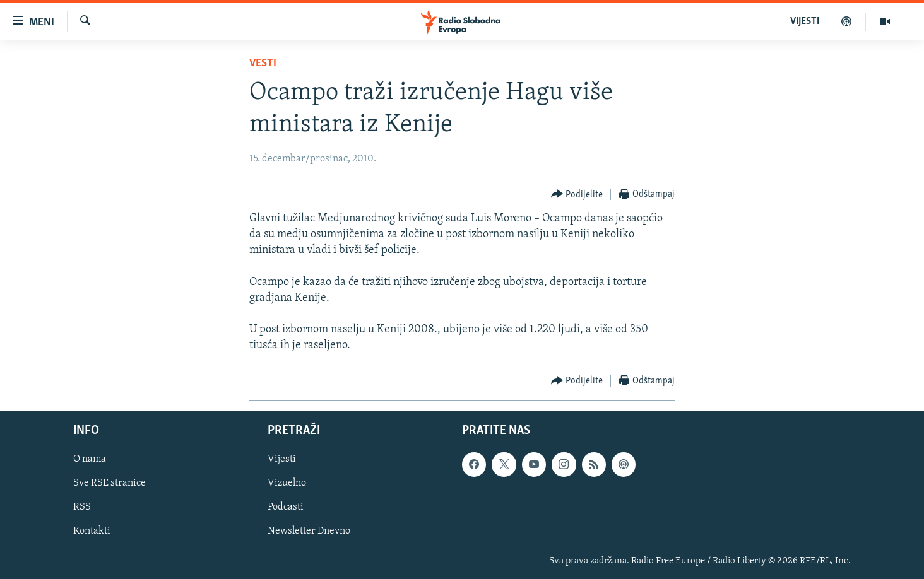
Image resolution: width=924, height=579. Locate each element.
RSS (82, 507)
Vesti (263, 63)
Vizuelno (287, 483)
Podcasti (286, 507)
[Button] (577, 195)
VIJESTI (805, 21)
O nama (90, 459)
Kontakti (92, 531)
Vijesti (282, 459)
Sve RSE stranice (110, 483)
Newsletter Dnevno (309, 531)
